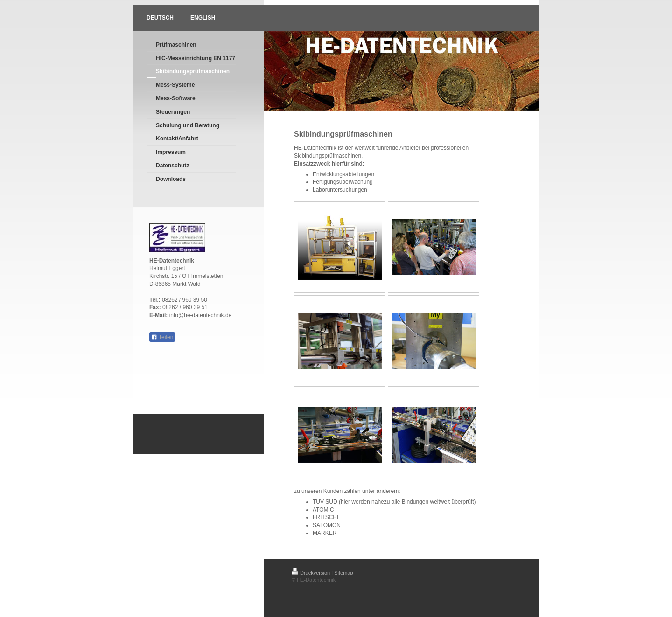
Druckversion (311, 573)
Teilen (162, 337)
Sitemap (343, 573)
